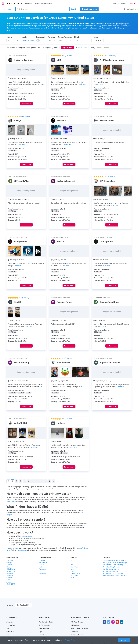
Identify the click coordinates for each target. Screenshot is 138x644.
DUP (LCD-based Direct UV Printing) (115, 576)
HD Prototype (43, 563)
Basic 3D (61, 242)
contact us (82, 48)
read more (82, 84)
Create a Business (119, 4)
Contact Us (10, 632)
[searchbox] (83, 40)
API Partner (74, 632)
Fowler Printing (21, 363)
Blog (8, 628)
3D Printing (9, 9)
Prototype (42, 560)
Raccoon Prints (64, 302)
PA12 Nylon (74, 576)
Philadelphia (11, 569)
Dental (41, 567)
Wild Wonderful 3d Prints (112, 60)
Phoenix (9, 567)
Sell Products (75, 625)
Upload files (68, 48)
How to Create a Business (79, 628)
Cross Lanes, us (29, 40)
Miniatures (42, 573)
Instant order (26, 104)
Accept (124, 640)
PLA (72, 560)
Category (10, 37)
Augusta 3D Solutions (110, 363)
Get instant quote (89, 9)
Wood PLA (74, 567)
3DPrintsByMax (22, 181)
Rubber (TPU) (75, 573)
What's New (43, 635)
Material (77, 37)
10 (49, 481)
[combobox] (42, 9)
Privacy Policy (70, 640)
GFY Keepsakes (107, 181)
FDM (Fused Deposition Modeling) (114, 560)
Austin (9, 582)
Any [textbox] (9, 40)
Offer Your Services (77, 622)
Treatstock (12, 4)
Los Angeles (11, 571)
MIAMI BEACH (11, 584)
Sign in (133, 4)
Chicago (9, 563)
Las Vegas (10, 576)
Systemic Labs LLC (66, 181)
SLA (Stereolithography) (111, 569)
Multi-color (42, 569)
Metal (40, 571)
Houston (9, 565)
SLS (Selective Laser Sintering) (113, 565)
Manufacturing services (44, 4)
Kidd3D (18, 302)
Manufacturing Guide (46, 622)
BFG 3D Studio (107, 121)
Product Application (65, 37)
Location (24, 37)
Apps (40, 632)
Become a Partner (77, 635)
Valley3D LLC (20, 423)
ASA (72, 569)
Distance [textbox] (98, 40)
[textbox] (51, 40)
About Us (10, 622)
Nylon (73, 565)
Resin (72, 571)
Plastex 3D (62, 121)
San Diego (10, 573)
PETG (73, 578)
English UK (130, 9)
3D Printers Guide (44, 625)
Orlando (9, 578)
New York (10, 560)
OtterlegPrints (106, 242)
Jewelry (41, 565)
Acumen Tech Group (109, 302)
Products (29, 4)
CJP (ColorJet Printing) (111, 571)
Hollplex (61, 423)
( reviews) (112, 56)
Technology (51, 37)
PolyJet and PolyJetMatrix (112, 567)
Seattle (9, 580)
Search (74, 9)
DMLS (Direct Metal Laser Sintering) (115, 563)
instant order (28, 536)
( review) (68, 56)
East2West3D (63, 363)
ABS (72, 563)
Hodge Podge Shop (23, 60)
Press (8, 635)
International (41, 37)
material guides (22, 550)
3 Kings (18, 121)
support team (14, 548)
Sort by (96, 37)
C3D (59, 60)
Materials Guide (44, 628)
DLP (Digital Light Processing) (113, 573)
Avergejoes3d (21, 242)
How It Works (11, 625)
